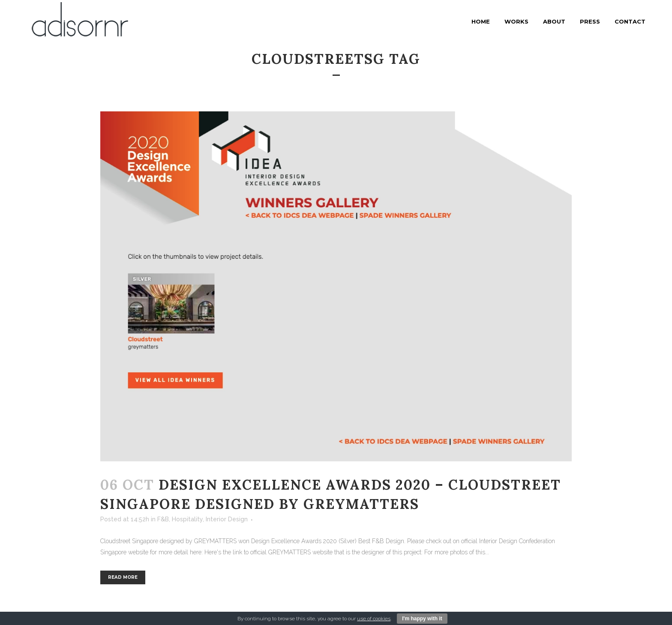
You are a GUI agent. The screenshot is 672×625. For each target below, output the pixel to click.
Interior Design (227, 519)
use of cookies (374, 619)
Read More (123, 577)
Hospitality (187, 519)
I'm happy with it (422, 619)
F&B (163, 519)
